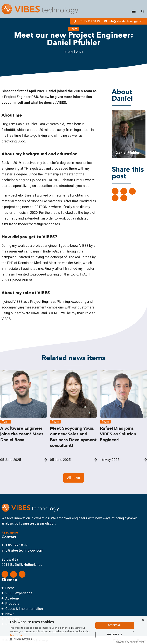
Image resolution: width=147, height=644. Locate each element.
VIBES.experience (19, 593)
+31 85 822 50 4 (14, 545)
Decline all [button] (115, 635)
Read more (10, 532)
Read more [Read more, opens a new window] (16, 635)
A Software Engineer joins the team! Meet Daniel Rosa (22, 434)
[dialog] (73, 630)
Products (12, 603)
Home (10, 588)
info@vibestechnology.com (124, 21)
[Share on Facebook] (132, 191)
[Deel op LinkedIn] (115, 191)
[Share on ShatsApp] (115, 198)
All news (74, 478)
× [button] (143, 620)
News (10, 614)
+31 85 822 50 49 (87, 21)
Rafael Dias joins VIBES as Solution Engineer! (118, 434)
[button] (51, 639)
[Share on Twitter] (124, 191)
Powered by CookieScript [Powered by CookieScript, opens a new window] (130, 642)
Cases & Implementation (24, 609)
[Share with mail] (124, 198)
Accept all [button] (115, 625)
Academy (13, 598)
